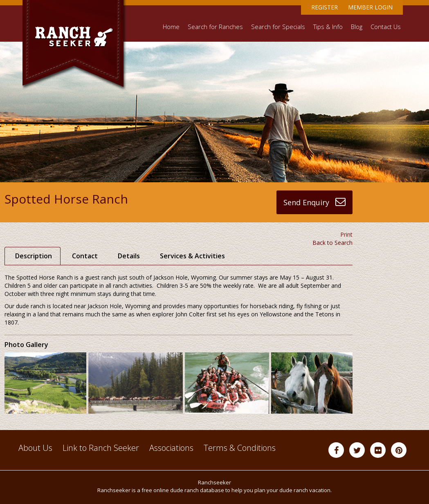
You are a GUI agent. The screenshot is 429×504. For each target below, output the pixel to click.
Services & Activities (192, 256)
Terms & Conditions (240, 448)
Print (346, 234)
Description (34, 256)
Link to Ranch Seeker (101, 448)
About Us (35, 448)
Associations (171, 448)
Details (129, 256)
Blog (357, 27)
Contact (85, 256)
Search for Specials (278, 27)
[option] (46, 383)
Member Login (370, 7)
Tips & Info (328, 27)
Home (171, 27)
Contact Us (386, 27)
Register (325, 7)
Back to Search (332, 243)
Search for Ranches (215, 27)
